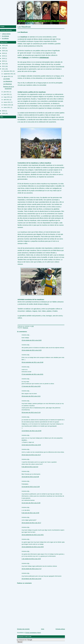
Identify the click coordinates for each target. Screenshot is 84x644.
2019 (3, 53)
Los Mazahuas (24, 27)
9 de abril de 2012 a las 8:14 (30, 467)
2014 (3, 64)
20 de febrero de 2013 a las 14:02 (31, 579)
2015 (3, 61)
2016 (3, 58)
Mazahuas (26, 328)
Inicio (43, 629)
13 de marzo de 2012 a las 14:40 (31, 445)
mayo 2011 (7, 97)
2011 (3, 69)
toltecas (25, 58)
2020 (3, 51)
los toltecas (5, 38)
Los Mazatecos (8, 81)
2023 (3, 45)
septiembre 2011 (9, 74)
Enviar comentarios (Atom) (33, 633)
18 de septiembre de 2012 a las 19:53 (33, 547)
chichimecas (44, 58)
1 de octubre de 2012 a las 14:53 (31, 559)
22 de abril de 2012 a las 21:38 (31, 487)
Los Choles (6, 79)
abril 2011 (6, 100)
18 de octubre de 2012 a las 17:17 (32, 569)
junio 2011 (7, 94)
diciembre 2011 (8, 71)
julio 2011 (6, 92)
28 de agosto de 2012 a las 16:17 (31, 523)
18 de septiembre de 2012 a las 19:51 (33, 535)
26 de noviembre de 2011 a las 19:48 (32, 362)
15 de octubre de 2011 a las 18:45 (32, 340)
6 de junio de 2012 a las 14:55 (30, 513)
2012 (3, 66)
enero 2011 (7, 107)
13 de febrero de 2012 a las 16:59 (31, 431)
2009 (3, 113)
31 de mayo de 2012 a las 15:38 (31, 503)
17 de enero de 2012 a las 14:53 (31, 386)
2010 (3, 111)
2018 (3, 56)
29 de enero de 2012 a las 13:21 (31, 396)
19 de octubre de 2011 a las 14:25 (32, 350)
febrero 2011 (7, 105)
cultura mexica (6, 34)
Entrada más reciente (23, 629)
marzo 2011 (7, 102)
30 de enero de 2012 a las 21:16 (31, 412)
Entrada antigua (60, 629)
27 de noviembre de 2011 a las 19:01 (32, 374)
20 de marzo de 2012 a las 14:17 (31, 455)
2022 (3, 48)
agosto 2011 (7, 76)
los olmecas (5, 36)
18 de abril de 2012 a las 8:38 (30, 477)
